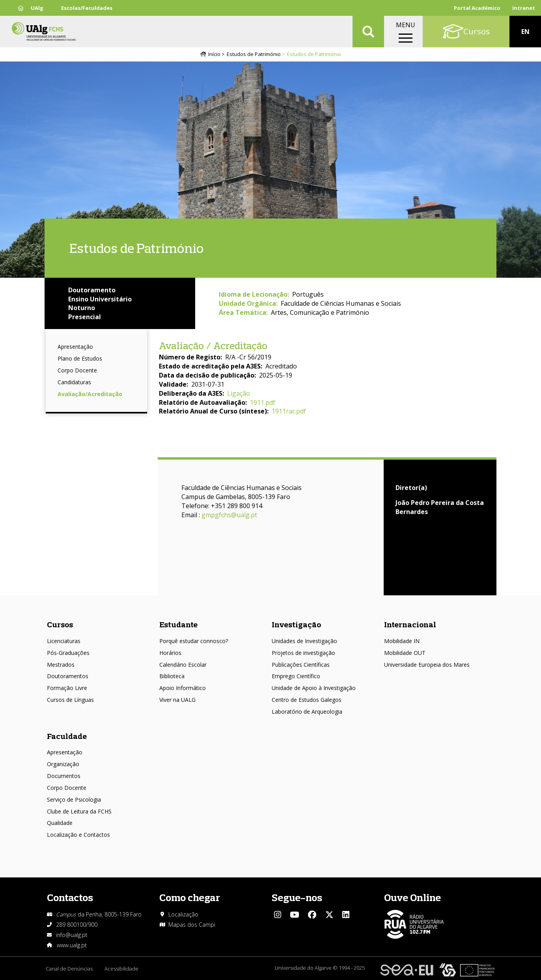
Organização (63, 764)
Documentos (64, 776)
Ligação (239, 393)
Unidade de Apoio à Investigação (314, 688)
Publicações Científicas (301, 665)
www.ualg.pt (72, 945)
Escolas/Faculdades (87, 8)
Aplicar (368, 32)
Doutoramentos (68, 676)
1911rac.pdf (289, 411)
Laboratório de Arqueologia (307, 712)
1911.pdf (263, 402)
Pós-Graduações (68, 653)
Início (214, 54)
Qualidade (60, 823)
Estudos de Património (254, 54)
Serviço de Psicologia (74, 800)
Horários (170, 653)
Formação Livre (67, 688)
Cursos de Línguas (70, 700)
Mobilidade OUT (405, 653)
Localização (183, 914)
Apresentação (75, 347)
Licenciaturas (64, 641)
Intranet (524, 8)
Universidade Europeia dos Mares (427, 665)
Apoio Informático (183, 688)
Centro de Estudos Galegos (307, 700)
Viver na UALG (177, 700)
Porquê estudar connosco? (194, 641)
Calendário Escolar (183, 665)
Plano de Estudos (80, 358)
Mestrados (61, 665)
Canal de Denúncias (69, 969)
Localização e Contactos (78, 835)
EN (525, 32)
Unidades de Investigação (304, 641)
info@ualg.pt (72, 935)
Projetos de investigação (303, 653)
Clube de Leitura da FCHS (79, 811)
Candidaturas (74, 382)
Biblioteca (172, 676)
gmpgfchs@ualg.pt (229, 515)
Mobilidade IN (402, 641)
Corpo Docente (77, 370)
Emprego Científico (296, 676)
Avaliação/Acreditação (90, 394)
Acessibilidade (121, 969)
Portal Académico (477, 8)
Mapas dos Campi (192, 925)
